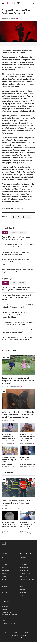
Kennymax (23, 635)
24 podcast (23, 577)
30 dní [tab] (22, 283)
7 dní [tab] (13, 283)
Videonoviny (24, 567)
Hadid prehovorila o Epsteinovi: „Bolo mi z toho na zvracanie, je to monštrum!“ (18, 331)
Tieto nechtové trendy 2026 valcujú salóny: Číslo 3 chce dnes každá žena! (17, 238)
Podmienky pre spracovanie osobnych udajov (10, 615)
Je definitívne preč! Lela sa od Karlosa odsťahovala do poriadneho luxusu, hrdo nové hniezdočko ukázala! (18, 315)
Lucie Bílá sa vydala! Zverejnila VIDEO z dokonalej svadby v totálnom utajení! (16, 289)
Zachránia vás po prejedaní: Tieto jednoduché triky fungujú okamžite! (18, 271)
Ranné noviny (24, 570)
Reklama (5, 607)
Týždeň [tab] (13, 232)
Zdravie (4, 586)
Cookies (5, 620)
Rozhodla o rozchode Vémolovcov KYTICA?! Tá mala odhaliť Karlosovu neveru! (18, 306)
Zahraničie (23, 583)
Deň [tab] (5, 232)
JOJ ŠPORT (5, 564)
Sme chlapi (6, 583)
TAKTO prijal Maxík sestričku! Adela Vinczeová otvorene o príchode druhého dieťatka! (18, 339)
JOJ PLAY (5, 561)
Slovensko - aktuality (27, 580)
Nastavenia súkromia (9, 624)
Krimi (21, 586)
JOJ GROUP (5, 570)
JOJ (3, 558)
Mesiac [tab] (23, 232)
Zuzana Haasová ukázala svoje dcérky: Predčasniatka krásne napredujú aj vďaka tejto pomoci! (18, 262)
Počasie (5, 592)
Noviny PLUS (23, 564)
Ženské (4, 577)
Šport (4, 574)
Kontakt (5, 610)
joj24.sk (22, 561)
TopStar (5, 580)
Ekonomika (23, 592)
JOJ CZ (4, 567)
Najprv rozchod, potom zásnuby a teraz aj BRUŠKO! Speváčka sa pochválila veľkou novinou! (16, 297)
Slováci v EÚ (23, 596)
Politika (22, 589)
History (4, 589)
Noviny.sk (23, 558)
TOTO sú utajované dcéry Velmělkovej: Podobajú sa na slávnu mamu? (15, 253)
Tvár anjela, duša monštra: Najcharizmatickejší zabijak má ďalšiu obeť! (18, 246)
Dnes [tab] (6, 283)
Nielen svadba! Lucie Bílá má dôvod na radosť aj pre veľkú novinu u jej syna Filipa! (18, 323)
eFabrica (23, 638)
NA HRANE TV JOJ (25, 574)
